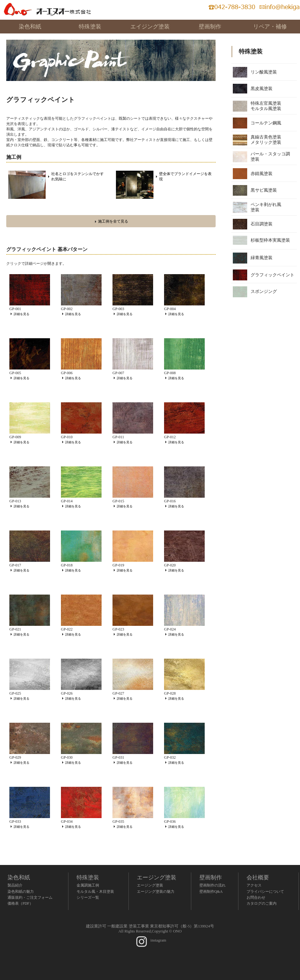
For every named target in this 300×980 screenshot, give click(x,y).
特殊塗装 (90, 27)
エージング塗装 (157, 877)
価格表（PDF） (20, 903)
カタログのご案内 (262, 903)
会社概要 (258, 877)
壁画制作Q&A (211, 892)
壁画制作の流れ (212, 885)
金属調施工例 (88, 885)
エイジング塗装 (150, 27)
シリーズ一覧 (88, 897)
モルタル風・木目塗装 (95, 892)
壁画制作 (210, 27)
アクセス (254, 885)
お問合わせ (256, 897)
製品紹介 (15, 885)
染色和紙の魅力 (21, 892)
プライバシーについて (265, 892)
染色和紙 (30, 27)
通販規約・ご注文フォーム (30, 897)
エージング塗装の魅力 (156, 892)
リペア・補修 (270, 27)
